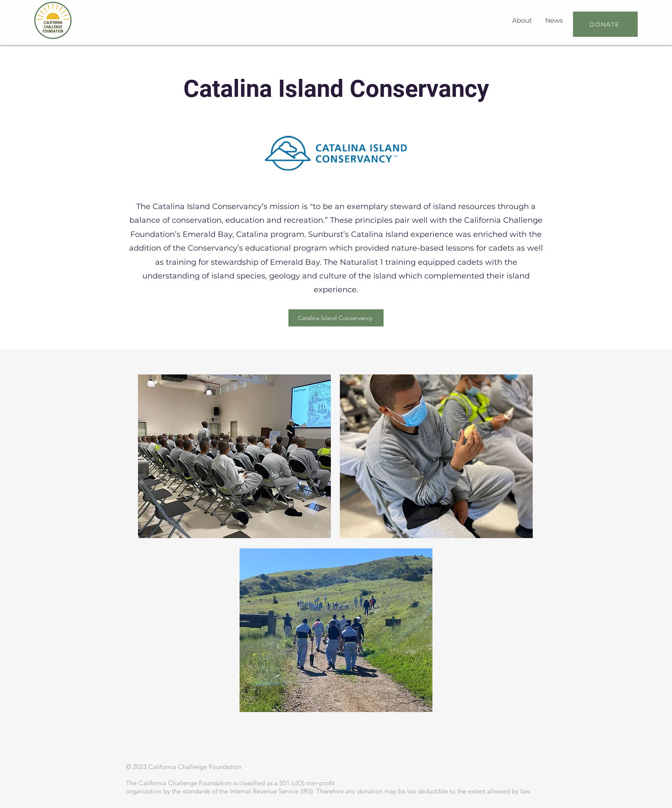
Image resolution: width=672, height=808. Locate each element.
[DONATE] (605, 24)
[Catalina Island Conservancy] (336, 318)
